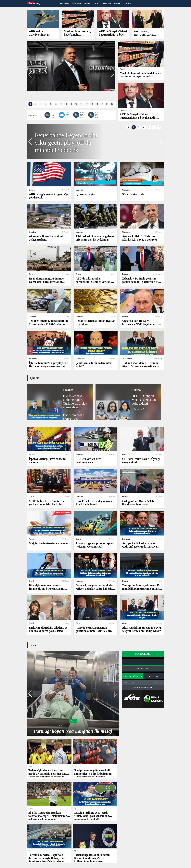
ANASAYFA (64, 3)
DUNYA (87, 3)
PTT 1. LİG (153, 676)
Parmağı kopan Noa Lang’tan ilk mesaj (73, 731)
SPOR (96, 3)
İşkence (35, 378)
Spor (33, 645)
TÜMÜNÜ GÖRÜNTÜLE (143, 688)
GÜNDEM (77, 3)
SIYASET (118, 3)
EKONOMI (106, 3)
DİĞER (128, 3)
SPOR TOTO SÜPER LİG (132, 676)
